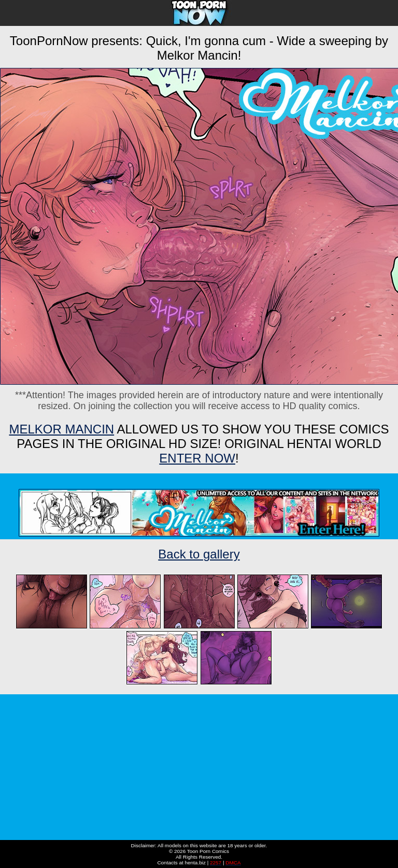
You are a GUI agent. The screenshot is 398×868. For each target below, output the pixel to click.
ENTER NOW (197, 458)
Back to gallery (199, 554)
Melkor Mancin (61, 429)
